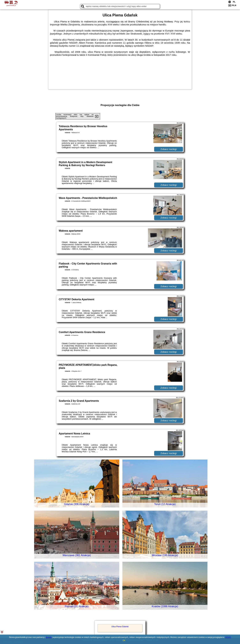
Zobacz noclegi (169, 149)
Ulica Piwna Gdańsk (120, 627)
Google (49, 637)
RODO (228, 637)
